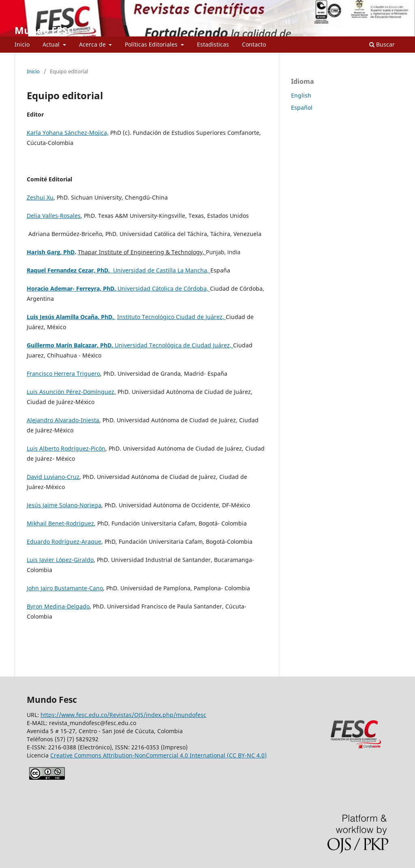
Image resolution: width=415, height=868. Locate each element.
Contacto (254, 44)
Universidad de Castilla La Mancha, (162, 270)
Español (302, 107)
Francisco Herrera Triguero (63, 373)
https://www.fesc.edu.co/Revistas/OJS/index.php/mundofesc (123, 715)
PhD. (110, 288)
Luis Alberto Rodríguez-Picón (66, 448)
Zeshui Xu (40, 197)
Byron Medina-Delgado (58, 606)
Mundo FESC (44, 30)
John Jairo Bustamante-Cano (65, 588)
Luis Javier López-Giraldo (60, 560)
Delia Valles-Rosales (54, 216)
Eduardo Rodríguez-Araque (64, 541)
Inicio (22, 44)
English (301, 95)
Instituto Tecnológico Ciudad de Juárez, (171, 317)
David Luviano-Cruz (53, 477)
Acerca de (93, 44)
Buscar (382, 44)
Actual (52, 44)
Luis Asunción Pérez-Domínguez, (71, 392)
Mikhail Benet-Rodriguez (60, 523)
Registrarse (363, 6)
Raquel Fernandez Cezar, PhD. (70, 270)
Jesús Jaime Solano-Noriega (64, 505)
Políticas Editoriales (152, 44)
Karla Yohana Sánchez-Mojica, (68, 133)
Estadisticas (213, 44)
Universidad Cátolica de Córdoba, (164, 288)
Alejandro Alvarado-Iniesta (63, 420)
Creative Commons (158, 755)
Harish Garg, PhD (51, 252)
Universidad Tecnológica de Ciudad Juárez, (174, 345)
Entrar (393, 6)
